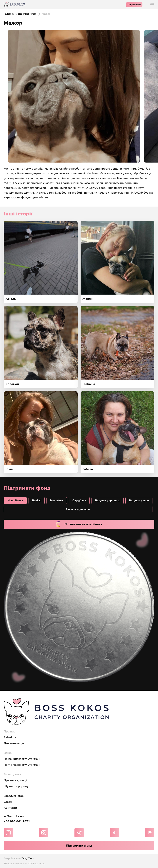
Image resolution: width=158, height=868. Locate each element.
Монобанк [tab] (57, 500)
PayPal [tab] (36, 500)
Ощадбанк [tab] (79, 500)
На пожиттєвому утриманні (23, 759)
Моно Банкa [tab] (15, 500)
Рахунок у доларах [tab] (78, 509)
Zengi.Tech (28, 858)
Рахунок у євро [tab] (139, 500)
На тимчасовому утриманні (23, 765)
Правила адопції (15, 780)
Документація (14, 743)
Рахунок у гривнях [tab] (107, 500)
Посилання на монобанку (79, 524)
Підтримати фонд (79, 846)
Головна (9, 14)
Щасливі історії (28, 14)
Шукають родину (16, 786)
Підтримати (134, 5)
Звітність (10, 737)
